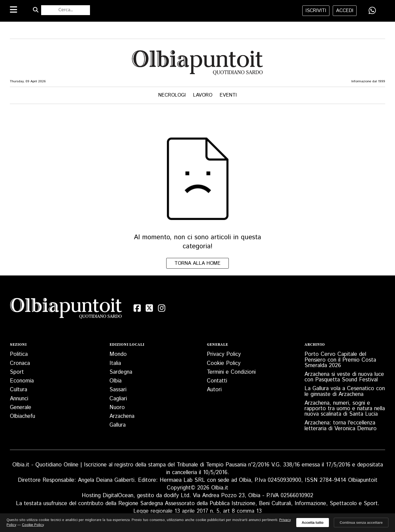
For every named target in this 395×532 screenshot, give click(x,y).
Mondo (118, 354)
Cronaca (20, 363)
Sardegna (121, 372)
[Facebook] (137, 308)
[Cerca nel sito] (65, 10)
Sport (17, 372)
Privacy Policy (224, 354)
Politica (19, 354)
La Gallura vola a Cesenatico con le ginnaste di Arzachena (345, 391)
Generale (21, 408)
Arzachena (122, 416)
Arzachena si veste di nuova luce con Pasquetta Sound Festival (344, 377)
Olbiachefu (22, 416)
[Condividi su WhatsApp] (372, 10)
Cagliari (118, 399)
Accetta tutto (313, 523)
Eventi (228, 95)
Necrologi (172, 95)
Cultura (19, 390)
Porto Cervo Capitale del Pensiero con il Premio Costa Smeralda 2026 (340, 360)
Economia (22, 381)
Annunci (19, 399)
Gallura (118, 425)
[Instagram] (162, 308)
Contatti (217, 381)
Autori (214, 390)
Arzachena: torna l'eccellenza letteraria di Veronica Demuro (341, 426)
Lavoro (203, 95)
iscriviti (316, 11)
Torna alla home (198, 263)
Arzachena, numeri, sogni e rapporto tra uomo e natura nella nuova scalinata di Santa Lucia (345, 409)
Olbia (115, 381)
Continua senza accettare (361, 523)
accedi (345, 11)
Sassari (118, 390)
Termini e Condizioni (231, 372)
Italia (115, 363)
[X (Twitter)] (149, 308)
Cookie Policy (224, 363)
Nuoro (117, 408)
